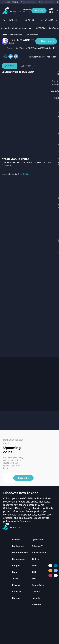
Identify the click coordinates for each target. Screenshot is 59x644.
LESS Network (31, 35)
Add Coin (52, 10)
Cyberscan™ (38, 540)
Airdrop (35, 559)
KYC (34, 572)
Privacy (16, 585)
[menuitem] (10, 20)
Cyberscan (26, 66)
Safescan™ (37, 546)
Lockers (36, 592)
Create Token (38, 585)
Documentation (20, 553)
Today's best (16, 35)
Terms (15, 579)
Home (4, 35)
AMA (34, 579)
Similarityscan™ (40, 553)
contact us (25, 174)
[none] (32, 20)
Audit (34, 566)
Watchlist (36, 598)
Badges (16, 566)
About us (17, 592)
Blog (15, 572)
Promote (39, 10)
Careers (16, 598)
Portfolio (36, 605)
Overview (10, 66)
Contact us (18, 546)
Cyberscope (18, 559)
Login (58, 10)
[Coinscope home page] (12, 11)
